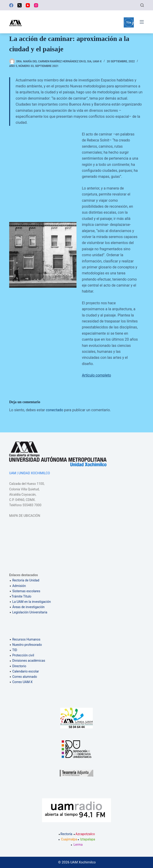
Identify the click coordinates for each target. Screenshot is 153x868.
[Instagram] (36, 5)
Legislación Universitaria (30, 612)
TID (15, 650)
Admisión (19, 586)
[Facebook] (11, 5)
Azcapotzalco (84, 834)
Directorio (19, 666)
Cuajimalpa (69, 839)
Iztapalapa (88, 839)
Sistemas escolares (26, 591)
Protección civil (23, 655)
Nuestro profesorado (27, 645)
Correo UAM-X (22, 682)
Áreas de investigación (28, 607)
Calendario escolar (25, 671)
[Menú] (142, 22)
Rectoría (65, 834)
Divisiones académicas (29, 661)
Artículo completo (96, 375)
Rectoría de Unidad (26, 580)
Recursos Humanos (26, 639)
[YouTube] (28, 5)
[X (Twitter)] (20, 5)
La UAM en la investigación (31, 602)
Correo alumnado (25, 677)
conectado (55, 410)
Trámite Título (21, 596)
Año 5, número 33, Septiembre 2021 (34, 66)
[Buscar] (142, 5)
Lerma (78, 845)
